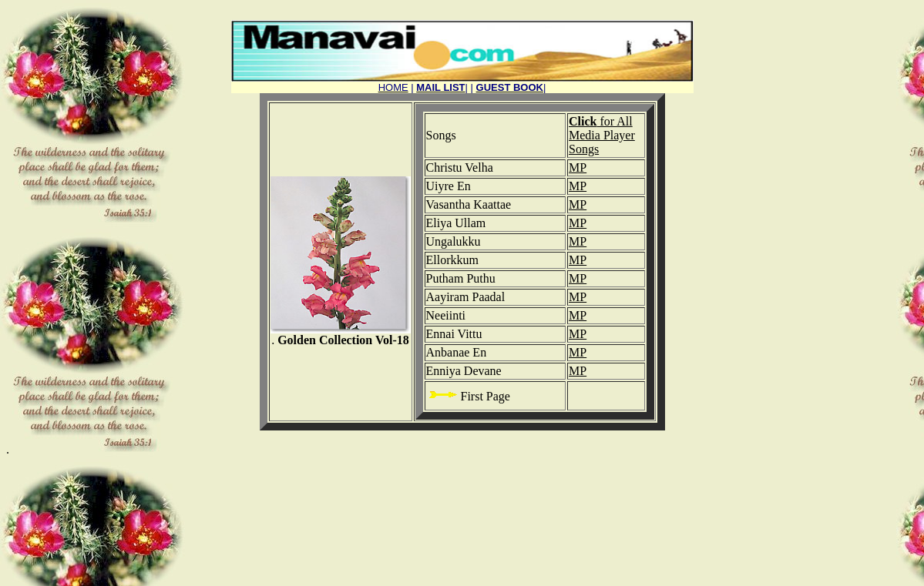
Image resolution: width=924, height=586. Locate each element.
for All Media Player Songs (602, 135)
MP (578, 167)
